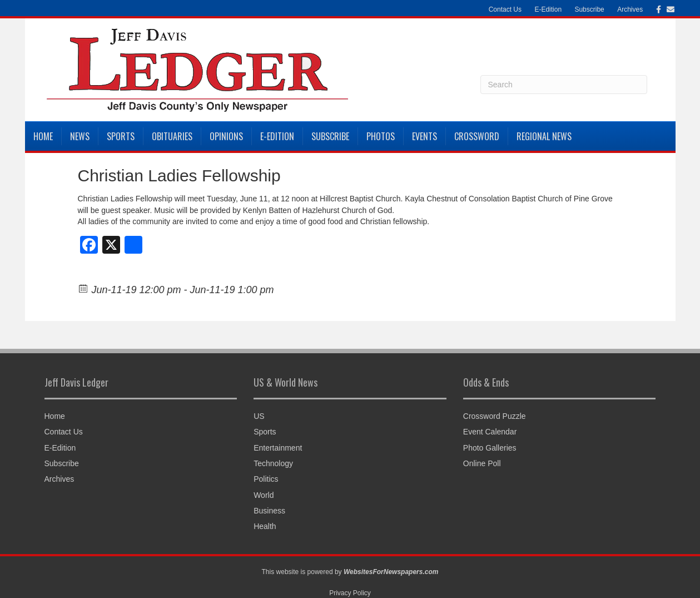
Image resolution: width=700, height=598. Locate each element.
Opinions (226, 136)
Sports (121, 136)
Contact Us (505, 9)
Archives (630, 9)
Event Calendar (490, 432)
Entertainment (278, 448)
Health (265, 526)
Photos (381, 136)
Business (269, 511)
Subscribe (589, 9)
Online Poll (482, 463)
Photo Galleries (490, 448)
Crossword (477, 136)
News (80, 136)
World (264, 495)
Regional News (544, 136)
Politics (266, 479)
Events (425, 136)
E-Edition (548, 9)
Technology (273, 463)
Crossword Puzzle (495, 416)
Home (43, 136)
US (259, 416)
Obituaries (172, 136)
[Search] (564, 85)
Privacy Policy (350, 593)
